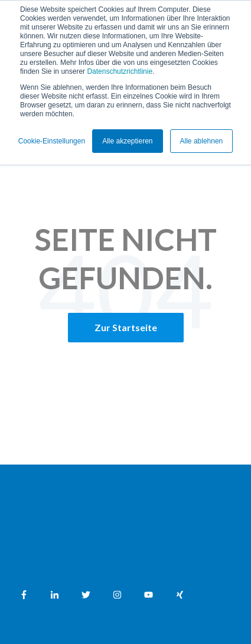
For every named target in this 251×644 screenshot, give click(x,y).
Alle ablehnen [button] (202, 141)
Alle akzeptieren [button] (127, 141)
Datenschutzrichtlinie (120, 71)
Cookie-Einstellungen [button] (52, 141)
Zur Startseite (126, 327)
